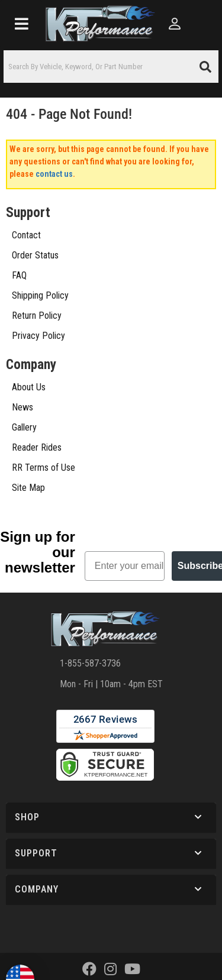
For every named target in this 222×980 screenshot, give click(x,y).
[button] (111, 67)
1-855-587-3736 (90, 583)
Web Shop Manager (110, 919)
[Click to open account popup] (175, 24)
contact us (54, 174)
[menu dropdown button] (21, 24)
